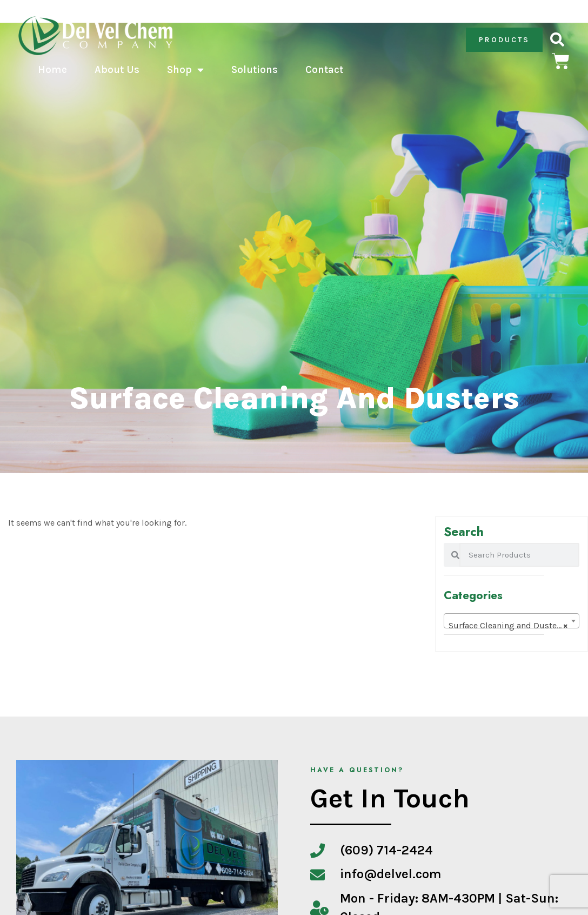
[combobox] (512, 621)
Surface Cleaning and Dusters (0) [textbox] (514, 626)
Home (52, 70)
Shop (185, 69)
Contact (324, 70)
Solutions (255, 70)
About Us (117, 70)
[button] (557, 40)
